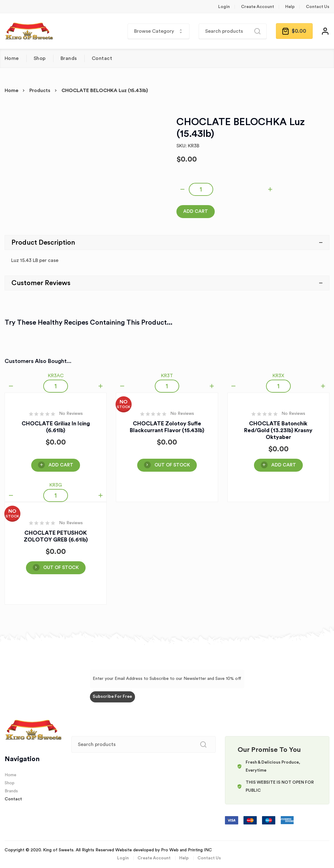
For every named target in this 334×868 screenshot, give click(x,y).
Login (224, 7)
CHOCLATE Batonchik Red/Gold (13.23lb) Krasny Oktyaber (278, 430)
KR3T (167, 376)
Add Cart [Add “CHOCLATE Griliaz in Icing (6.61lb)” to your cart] (61, 465)
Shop (40, 58)
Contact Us (318, 7)
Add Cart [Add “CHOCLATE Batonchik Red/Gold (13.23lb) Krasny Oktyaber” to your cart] (284, 465)
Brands (69, 58)
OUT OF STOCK (172, 465)
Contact (102, 58)
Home (12, 58)
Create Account (258, 7)
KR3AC (56, 376)
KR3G (56, 485)
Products (40, 91)
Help (290, 7)
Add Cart (196, 211)
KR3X (278, 376)
